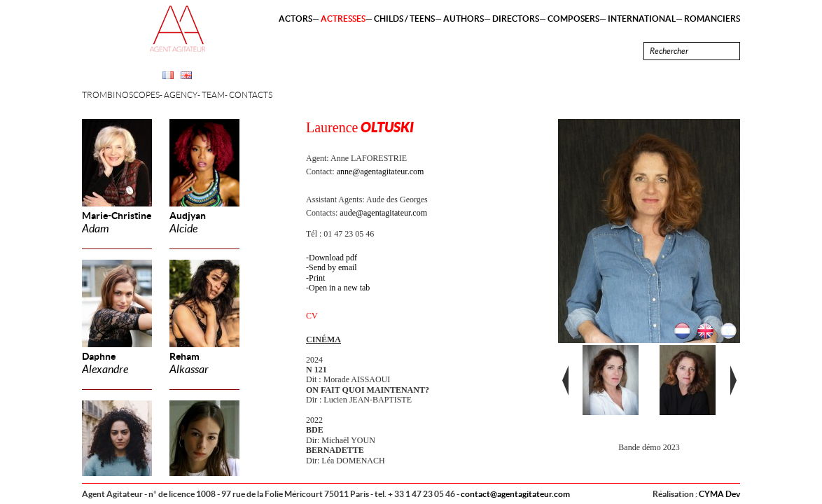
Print (317, 278)
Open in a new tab (339, 288)
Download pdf (333, 258)
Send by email (333, 267)
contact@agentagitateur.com (515, 494)
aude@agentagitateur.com (383, 213)
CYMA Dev (719, 494)
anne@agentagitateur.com (381, 171)
